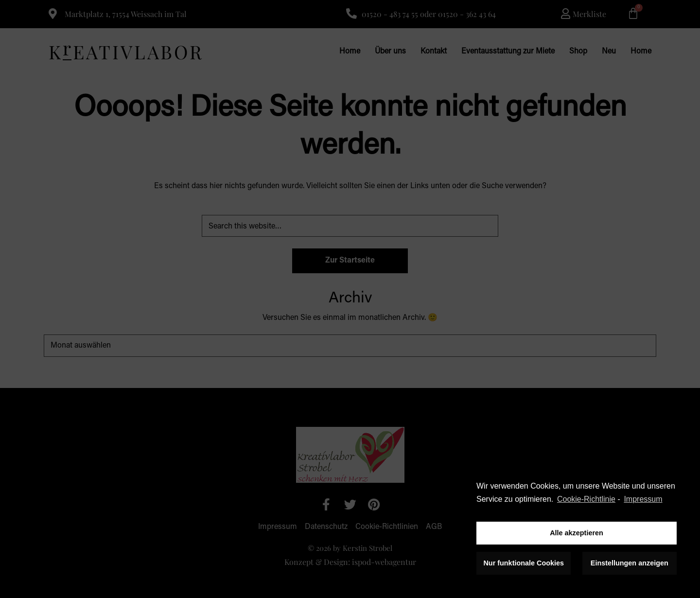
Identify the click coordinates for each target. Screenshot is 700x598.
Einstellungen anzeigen (630, 563)
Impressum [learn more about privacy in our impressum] (643, 499)
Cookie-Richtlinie (586, 499)
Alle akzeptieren (577, 533)
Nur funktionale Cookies (524, 563)
